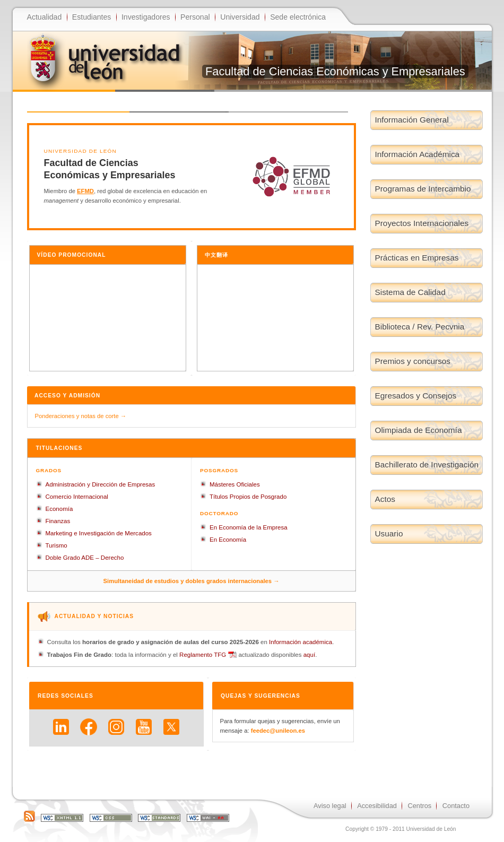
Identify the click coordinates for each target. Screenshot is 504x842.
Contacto (456, 806)
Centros (419, 806)
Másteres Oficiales (235, 484)
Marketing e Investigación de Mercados (99, 533)
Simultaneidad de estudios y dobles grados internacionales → (192, 581)
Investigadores (146, 17)
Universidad (240, 17)
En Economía (228, 540)
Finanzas (58, 521)
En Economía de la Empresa (249, 527)
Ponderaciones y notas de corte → (81, 416)
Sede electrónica (298, 17)
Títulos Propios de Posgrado (248, 497)
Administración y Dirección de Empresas (101, 484)
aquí (309, 655)
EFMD (85, 191)
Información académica (301, 642)
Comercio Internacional (77, 497)
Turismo (57, 545)
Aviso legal (330, 806)
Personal (195, 17)
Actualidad (45, 17)
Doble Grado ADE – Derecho (85, 558)
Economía (59, 509)
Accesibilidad (377, 806)
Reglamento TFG (203, 655)
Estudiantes (92, 17)
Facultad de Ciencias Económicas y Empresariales (335, 71)
